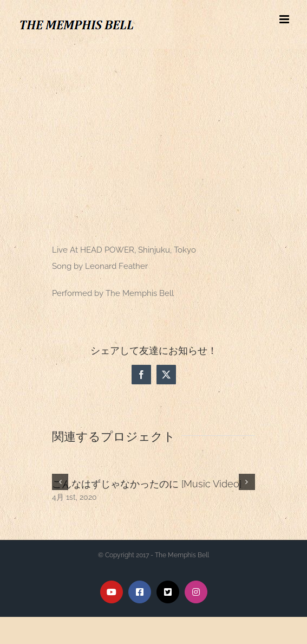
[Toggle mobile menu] (285, 19)
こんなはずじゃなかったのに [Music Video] (147, 484)
